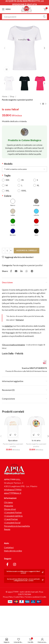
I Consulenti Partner (13, 538)
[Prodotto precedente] (41, 104)
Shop (12, 96)
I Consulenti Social (12, 548)
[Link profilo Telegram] (32, 271)
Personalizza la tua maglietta (17, 551)
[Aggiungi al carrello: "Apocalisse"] (11, 460)
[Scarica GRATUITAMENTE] (45, 388)
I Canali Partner (11, 545)
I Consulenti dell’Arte (13, 541)
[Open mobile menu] (6, 9)
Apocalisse (13, 466)
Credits (43, 622)
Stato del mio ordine (13, 576)
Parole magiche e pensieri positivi (17, 100)
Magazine (9, 531)
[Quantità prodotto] (7, 251)
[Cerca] (24, 17)
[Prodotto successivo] (46, 104)
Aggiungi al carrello (27, 250)
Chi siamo (8, 528)
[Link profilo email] (16, 271)
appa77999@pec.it (13, 518)
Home (5, 96)
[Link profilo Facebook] (11, 271)
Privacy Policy (8, 622)
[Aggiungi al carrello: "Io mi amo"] (34, 460)
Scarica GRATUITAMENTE (34, 393)
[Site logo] (26, 9)
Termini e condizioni (32, 622)
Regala (7, 555)
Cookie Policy (19, 622)
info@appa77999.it (13, 515)
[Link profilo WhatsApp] (27, 271)
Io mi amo (36, 466)
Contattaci (9, 573)
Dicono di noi (10, 535)
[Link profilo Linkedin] (21, 271)
